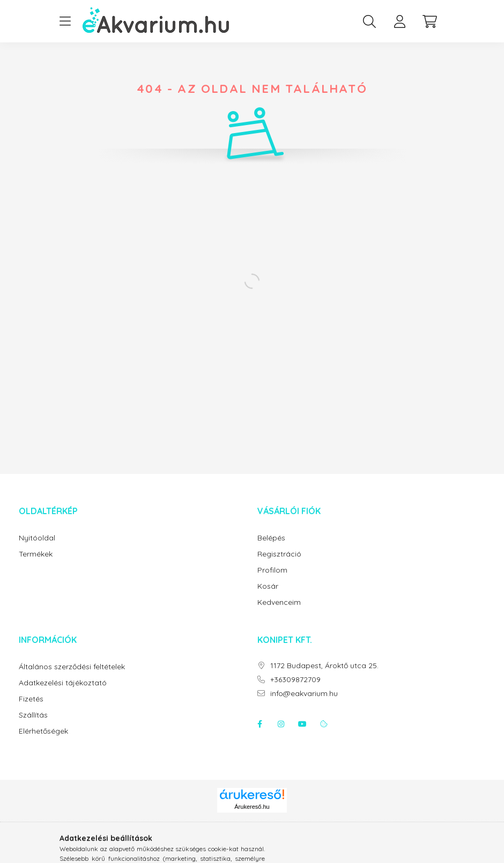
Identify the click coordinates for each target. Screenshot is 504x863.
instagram (281, 724)
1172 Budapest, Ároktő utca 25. (324, 666)
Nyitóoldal (37, 538)
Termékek (36, 554)
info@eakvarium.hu (304, 694)
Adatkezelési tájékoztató (63, 683)
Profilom (272, 570)
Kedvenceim (279, 602)
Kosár (268, 586)
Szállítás (33, 715)
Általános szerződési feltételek (72, 667)
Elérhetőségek (43, 731)
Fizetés (31, 699)
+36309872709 (295, 680)
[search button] (369, 21)
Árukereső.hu (252, 807)
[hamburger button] (65, 21)
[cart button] (429, 21)
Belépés (271, 538)
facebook (260, 724)
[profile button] (399, 21)
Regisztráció (279, 554)
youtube (302, 724)
